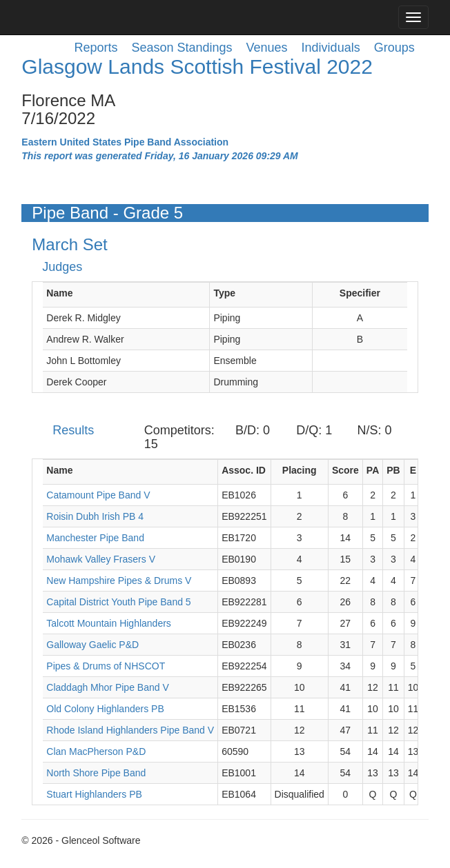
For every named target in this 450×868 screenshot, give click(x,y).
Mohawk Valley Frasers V (101, 559)
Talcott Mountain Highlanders (109, 623)
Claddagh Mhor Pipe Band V (107, 687)
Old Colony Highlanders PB (105, 709)
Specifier (360, 293)
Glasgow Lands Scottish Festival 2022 (197, 67)
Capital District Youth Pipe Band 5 (118, 602)
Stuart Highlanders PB (94, 794)
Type (224, 293)
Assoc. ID (244, 470)
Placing (300, 470)
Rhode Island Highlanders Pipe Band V (130, 730)
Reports (96, 48)
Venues (267, 48)
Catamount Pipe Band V (98, 495)
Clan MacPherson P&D (96, 751)
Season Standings (182, 48)
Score (345, 470)
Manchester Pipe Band (95, 538)
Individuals (331, 48)
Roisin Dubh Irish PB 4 (95, 516)
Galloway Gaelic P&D (92, 645)
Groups (394, 48)
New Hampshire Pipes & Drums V (119, 581)
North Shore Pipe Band (96, 773)
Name (59, 293)
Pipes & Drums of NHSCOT (106, 666)
